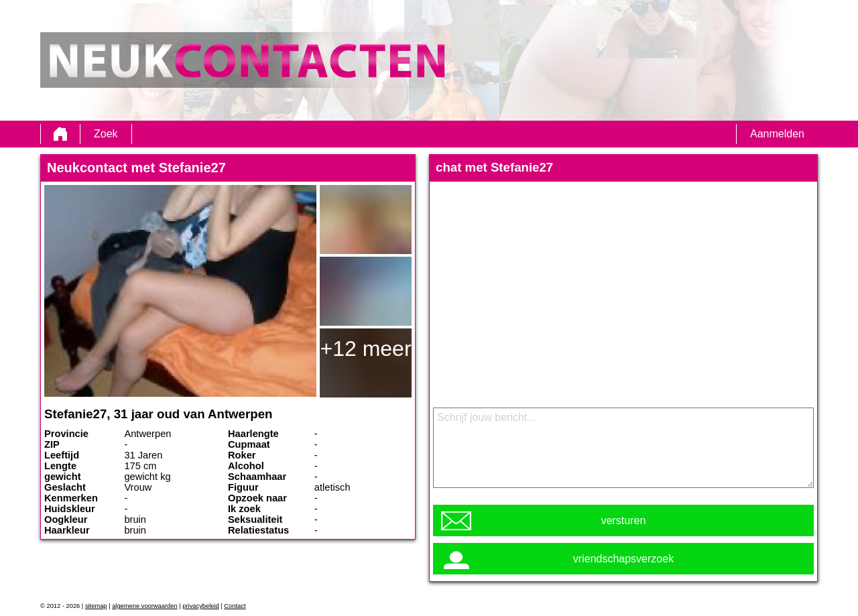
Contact (235, 606)
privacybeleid (200, 606)
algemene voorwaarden (145, 606)
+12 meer (365, 349)
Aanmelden (777, 134)
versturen (624, 520)
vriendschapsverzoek (623, 559)
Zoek (106, 134)
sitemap (96, 606)
